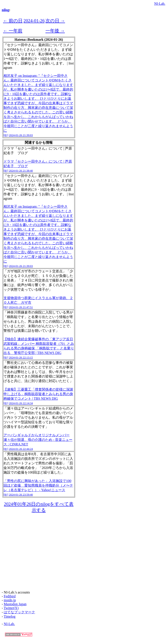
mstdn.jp (10, 600)
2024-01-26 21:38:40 (21, 171)
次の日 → (55, 21)
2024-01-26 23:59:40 (21, 495)
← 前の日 (13, 21)
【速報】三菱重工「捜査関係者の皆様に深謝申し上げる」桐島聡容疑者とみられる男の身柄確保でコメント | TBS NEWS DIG (38, 394)
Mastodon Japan (15, 604)
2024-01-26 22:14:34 (21, 403)
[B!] (6, 135)
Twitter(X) (11, 608)
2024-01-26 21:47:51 (21, 307)
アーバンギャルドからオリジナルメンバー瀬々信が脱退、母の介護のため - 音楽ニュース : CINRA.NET (38, 440)
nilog (5, 10)
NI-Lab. (160, 4)
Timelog (10, 616)
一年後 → (55, 31)
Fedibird (10, 596)
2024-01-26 (34, 21)
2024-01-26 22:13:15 (21, 357)
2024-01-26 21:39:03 (21, 135)
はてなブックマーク (19, 612)
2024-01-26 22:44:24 (21, 449)
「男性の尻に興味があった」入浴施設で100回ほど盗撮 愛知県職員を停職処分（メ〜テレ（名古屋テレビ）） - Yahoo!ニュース (38, 485)
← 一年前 (13, 31)
